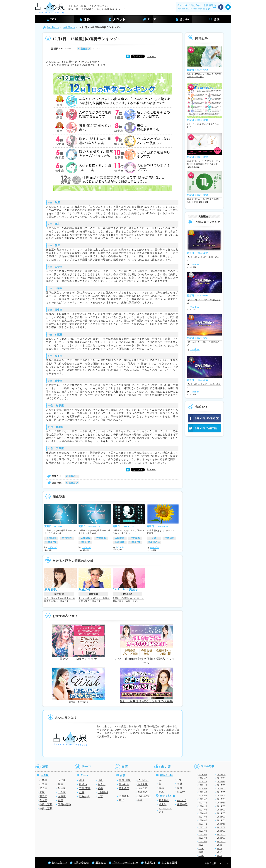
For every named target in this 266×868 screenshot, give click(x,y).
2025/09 (221, 785)
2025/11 (221, 782)
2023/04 (203, 838)
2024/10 (203, 806)
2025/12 (203, 782)
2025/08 (203, 789)
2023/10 (203, 827)
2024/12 (203, 803)
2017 (219, 852)
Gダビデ (52, 547)
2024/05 (221, 813)
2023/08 (203, 831)
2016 (201, 855)
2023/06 (203, 834)
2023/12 (203, 824)
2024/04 (203, 817)
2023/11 (221, 824)
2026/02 (203, 778)
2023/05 (221, 834)
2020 (201, 848)
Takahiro (121, 547)
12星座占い (84, 49)
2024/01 (221, 820)
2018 (201, 852)
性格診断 (67, 538)
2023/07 (221, 831)
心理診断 (120, 542)
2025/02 (203, 799)
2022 (201, 845)
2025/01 (221, 799)
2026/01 (221, 778)
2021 (219, 845)
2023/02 (203, 841)
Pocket (151, 56)
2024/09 (221, 806)
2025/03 (221, 796)
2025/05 (221, 792)
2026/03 (221, 775)
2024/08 (203, 810)
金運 (154, 538)
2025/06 (203, 792)
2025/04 (203, 796)
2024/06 (203, 813)
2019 (219, 848)
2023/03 (221, 838)
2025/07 (221, 789)
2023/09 (221, 827)
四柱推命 (59, 594)
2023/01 (221, 841)
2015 (219, 855)
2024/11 (221, 803)
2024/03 (221, 817)
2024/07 (221, 810)
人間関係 (51, 538)
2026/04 (203, 775)
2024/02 (203, 820)
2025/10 (203, 785)
